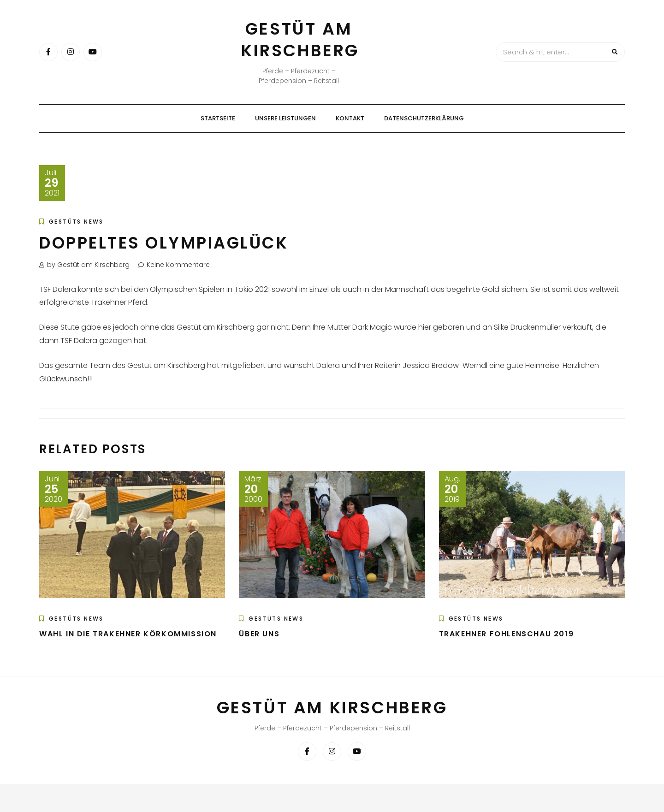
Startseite (218, 118)
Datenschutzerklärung (424, 118)
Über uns (259, 634)
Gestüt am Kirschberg (300, 40)
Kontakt (350, 118)
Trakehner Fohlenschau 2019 (507, 634)
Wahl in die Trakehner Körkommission (128, 634)
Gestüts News (76, 222)
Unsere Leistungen (285, 118)
